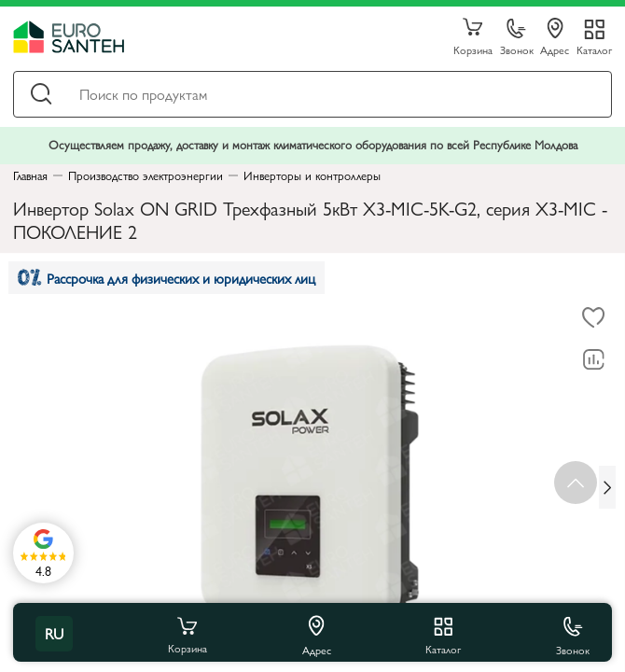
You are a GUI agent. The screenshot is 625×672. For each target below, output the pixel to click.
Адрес (555, 37)
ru (54, 633)
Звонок (517, 38)
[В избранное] (593, 318)
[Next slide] (607, 487)
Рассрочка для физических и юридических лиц (167, 278)
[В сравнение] (593, 360)
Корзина (473, 37)
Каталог (594, 49)
